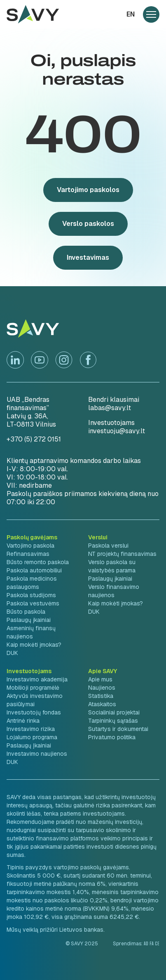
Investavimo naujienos (37, 754)
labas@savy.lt (110, 408)
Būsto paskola (26, 612)
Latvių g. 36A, (27, 416)
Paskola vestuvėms (33, 603)
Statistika (101, 696)
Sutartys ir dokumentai (118, 729)
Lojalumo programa (32, 737)
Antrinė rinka (23, 721)
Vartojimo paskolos (88, 190)
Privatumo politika (112, 737)
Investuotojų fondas (34, 712)
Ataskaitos (102, 704)
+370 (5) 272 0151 (34, 439)
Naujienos (102, 688)
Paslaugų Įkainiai (29, 745)
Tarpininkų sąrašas (113, 721)
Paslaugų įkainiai (29, 620)
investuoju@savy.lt (117, 431)
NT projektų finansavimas (122, 554)
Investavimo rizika (31, 729)
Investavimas (88, 257)
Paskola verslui (108, 546)
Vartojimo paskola (30, 546)
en (131, 14)
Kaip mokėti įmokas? (34, 645)
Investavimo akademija (37, 679)
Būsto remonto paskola (38, 562)
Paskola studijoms (31, 595)
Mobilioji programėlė (33, 688)
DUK (12, 653)
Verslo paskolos (88, 224)
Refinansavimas (28, 554)
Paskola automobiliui (34, 570)
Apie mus (100, 679)
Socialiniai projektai (114, 712)
